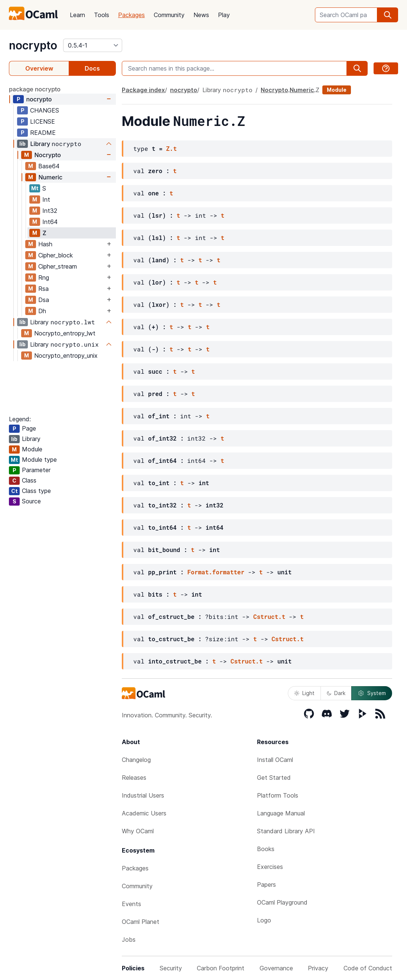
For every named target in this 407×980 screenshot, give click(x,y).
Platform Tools (278, 795)
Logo (264, 920)
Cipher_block (56, 255)
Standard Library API (286, 831)
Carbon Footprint (221, 968)
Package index (143, 90)
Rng (44, 278)
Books (266, 849)
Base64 (49, 166)
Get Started (274, 778)
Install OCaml (275, 760)
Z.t (171, 148)
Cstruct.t (269, 616)
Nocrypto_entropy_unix (66, 356)
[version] (93, 45)
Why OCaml (138, 831)
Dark (336, 693)
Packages (131, 15)
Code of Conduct (368, 968)
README (43, 133)
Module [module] (337, 90)
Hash (45, 244)
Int (46, 199)
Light (304, 693)
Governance (276, 968)
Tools (102, 15)
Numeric (50, 177)
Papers (266, 885)
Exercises (270, 867)
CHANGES (45, 110)
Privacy (318, 968)
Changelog (136, 760)
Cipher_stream (58, 266)
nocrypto (33, 45)
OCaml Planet (141, 922)
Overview (39, 68)
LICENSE (43, 121)
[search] (388, 15)
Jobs (129, 940)
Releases (134, 778)
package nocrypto (35, 89)
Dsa (44, 300)
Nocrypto (47, 155)
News (201, 15)
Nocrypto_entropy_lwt (65, 333)
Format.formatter (216, 572)
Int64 (50, 222)
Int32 (50, 211)
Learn (77, 15)
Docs (92, 68)
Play (224, 15)
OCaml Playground (282, 902)
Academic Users (144, 813)
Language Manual (281, 813)
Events (131, 904)
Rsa (43, 289)
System (372, 693)
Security (171, 968)
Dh (42, 311)
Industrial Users (143, 795)
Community (169, 15)
